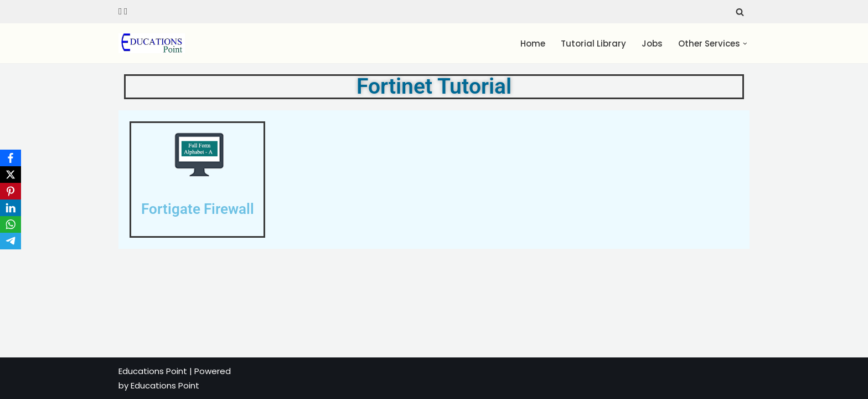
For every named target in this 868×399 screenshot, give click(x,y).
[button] (746, 44)
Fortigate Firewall (198, 209)
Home (533, 44)
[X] (11, 175)
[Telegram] (11, 241)
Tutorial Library (594, 44)
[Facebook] (11, 158)
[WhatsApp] (11, 224)
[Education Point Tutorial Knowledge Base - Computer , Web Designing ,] (152, 43)
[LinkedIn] (11, 208)
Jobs (653, 44)
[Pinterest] (11, 191)
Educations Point (153, 371)
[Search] (740, 12)
